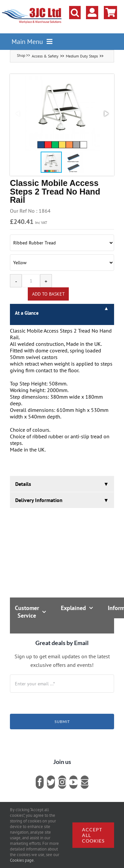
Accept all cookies (93, 835)
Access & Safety (45, 56)
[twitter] (51, 782)
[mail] (85, 782)
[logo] (32, 8)
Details (23, 484)
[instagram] (62, 782)
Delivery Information (39, 500)
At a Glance (27, 313)
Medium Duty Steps (82, 56)
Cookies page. (22, 860)
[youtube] (73, 782)
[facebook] (40, 782)
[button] (75, 13)
